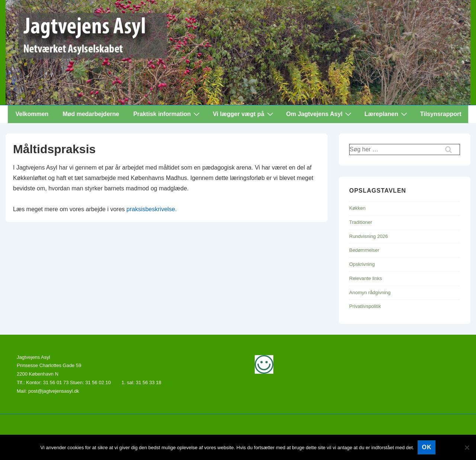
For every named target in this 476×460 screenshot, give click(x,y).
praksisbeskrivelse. (152, 209)
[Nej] (467, 447)
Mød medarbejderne (91, 114)
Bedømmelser (364, 250)
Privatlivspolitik (365, 306)
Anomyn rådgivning (370, 292)
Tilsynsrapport (441, 114)
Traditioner (361, 222)
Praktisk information (167, 114)
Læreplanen (387, 114)
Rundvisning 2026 (369, 236)
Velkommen (32, 114)
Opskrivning (362, 264)
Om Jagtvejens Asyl (320, 114)
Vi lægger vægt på (244, 114)
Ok (427, 447)
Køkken (357, 208)
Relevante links (366, 278)
